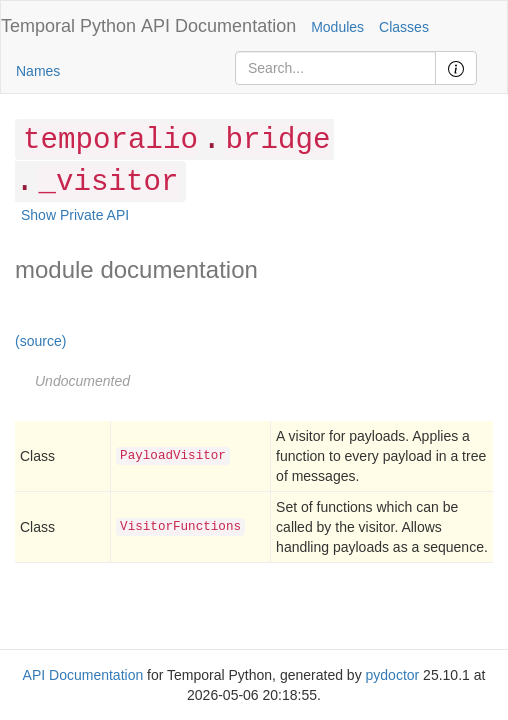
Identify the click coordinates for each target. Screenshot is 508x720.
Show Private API (75, 215)
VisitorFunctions (180, 527)
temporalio (110, 140)
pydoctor (393, 675)
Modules (337, 27)
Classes (404, 27)
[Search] (335, 68)
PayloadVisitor (173, 456)
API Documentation (218, 26)
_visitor (108, 182)
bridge (277, 140)
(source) (40, 341)
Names (38, 71)
